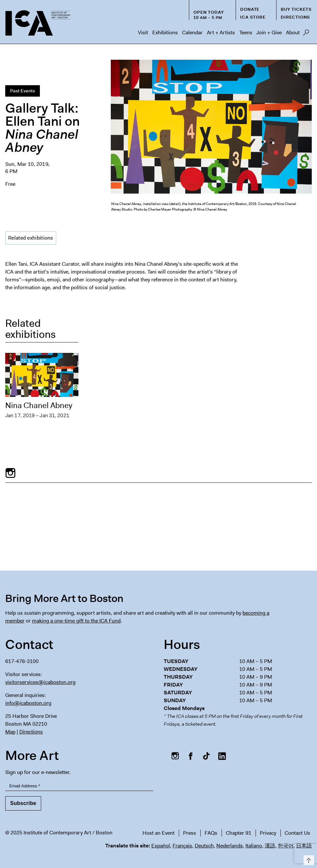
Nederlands (230, 846)
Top (308, 859)
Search (306, 34)
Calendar (192, 32)
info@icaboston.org (28, 703)
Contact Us (297, 833)
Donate (250, 9)
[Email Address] (79, 786)
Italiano (254, 846)
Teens (246, 32)
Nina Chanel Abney (39, 405)
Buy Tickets (296, 9)
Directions (295, 17)
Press (190, 833)
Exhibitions (165, 32)
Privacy (268, 833)
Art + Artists (221, 32)
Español (161, 846)
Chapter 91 (239, 833)
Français (182, 846)
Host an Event (158, 833)
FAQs (211, 833)
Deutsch (204, 846)
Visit (143, 32)
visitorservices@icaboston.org (40, 682)
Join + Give (269, 32)
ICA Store (253, 17)
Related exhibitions (31, 238)
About (293, 32)
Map (10, 732)
